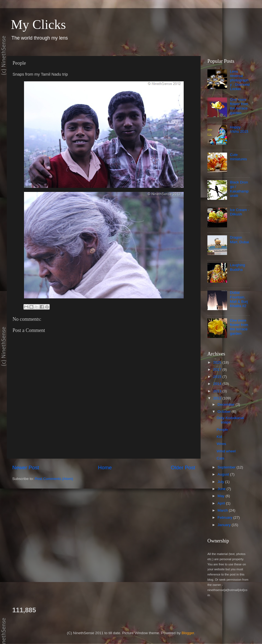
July (221, 482)
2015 (218, 377)
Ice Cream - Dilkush (239, 212)
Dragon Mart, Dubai (239, 240)
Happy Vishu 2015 (239, 129)
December (227, 404)
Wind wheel (226, 451)
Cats (221, 458)
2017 (218, 370)
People (222, 430)
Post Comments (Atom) (54, 479)
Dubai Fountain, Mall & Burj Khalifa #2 (239, 299)
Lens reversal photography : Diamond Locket (240, 80)
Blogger (188, 633)
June (222, 489)
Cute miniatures (238, 157)
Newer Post (26, 468)
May (221, 496)
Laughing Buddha (237, 267)
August (224, 474)
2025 (218, 362)
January (225, 525)
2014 (218, 384)
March (223, 510)
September (227, 467)
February (225, 517)
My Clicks (38, 24)
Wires (221, 444)
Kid (219, 437)
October (225, 412)
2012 (218, 398)
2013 (218, 391)
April (222, 503)
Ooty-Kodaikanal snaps (230, 420)
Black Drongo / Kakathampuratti (239, 189)
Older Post (183, 468)
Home (105, 468)
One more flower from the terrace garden (239, 106)
